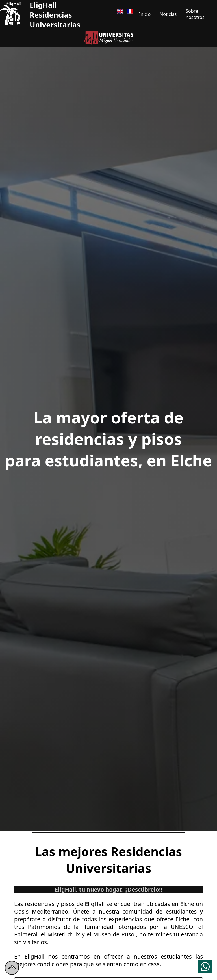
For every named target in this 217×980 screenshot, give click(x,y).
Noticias (168, 14)
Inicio (145, 14)
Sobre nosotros (195, 14)
